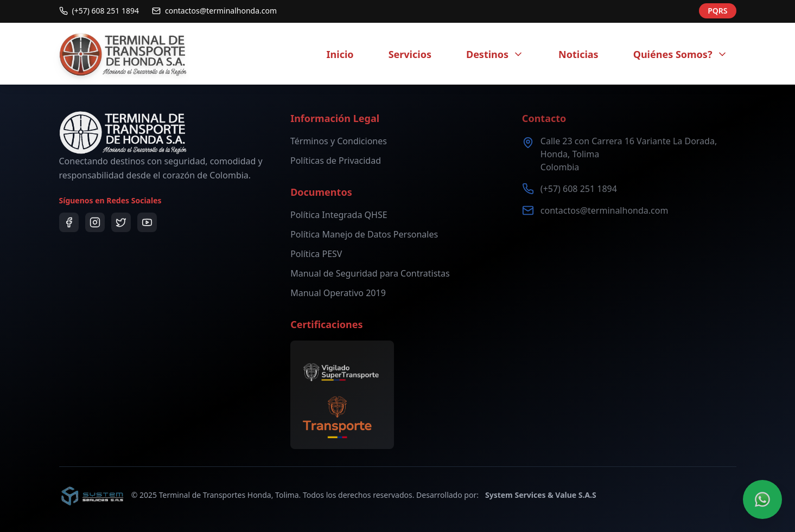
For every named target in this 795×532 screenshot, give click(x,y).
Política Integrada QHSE (339, 215)
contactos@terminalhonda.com (605, 210)
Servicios (410, 54)
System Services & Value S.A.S (541, 495)
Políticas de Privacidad (336, 161)
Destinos (495, 54)
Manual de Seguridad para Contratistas (370, 273)
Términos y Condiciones (339, 141)
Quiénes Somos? (680, 54)
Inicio (340, 54)
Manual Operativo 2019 (338, 293)
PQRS (717, 8)
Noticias (578, 54)
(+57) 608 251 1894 (579, 189)
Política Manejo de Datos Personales (364, 234)
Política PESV (316, 254)
